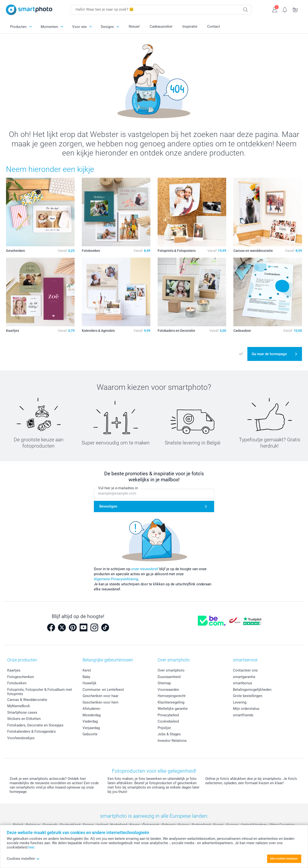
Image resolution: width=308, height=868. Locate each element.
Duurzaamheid (169, 677)
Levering (240, 702)
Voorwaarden (168, 690)
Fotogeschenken (21, 677)
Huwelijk (90, 683)
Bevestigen (108, 506)
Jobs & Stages (169, 734)
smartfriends (243, 715)
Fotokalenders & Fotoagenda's (32, 731)
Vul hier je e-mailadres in (118, 488)
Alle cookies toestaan (284, 859)
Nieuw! (134, 26)
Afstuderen (91, 709)
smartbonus (243, 683)
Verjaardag (91, 728)
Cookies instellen (23, 859)
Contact (214, 26)
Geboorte (90, 734)
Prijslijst (164, 728)
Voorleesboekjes (21, 738)
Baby (86, 677)
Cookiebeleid (168, 721)
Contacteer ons (245, 670)
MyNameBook (19, 706)
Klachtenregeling (171, 702)
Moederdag (92, 715)
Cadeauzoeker (161, 26)
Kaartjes (14, 670)
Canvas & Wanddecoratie (27, 700)
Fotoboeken (17, 683)
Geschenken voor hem (100, 702)
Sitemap (164, 683)
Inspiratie (190, 26)
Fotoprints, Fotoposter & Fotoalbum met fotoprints (40, 692)
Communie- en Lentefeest (103, 690)
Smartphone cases (22, 712)
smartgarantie (244, 677)
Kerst (87, 670)
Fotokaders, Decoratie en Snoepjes (35, 725)
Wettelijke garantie (173, 709)
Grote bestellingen (248, 696)
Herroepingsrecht (172, 696)
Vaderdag (90, 721)
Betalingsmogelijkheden (252, 690)
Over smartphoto (171, 670)
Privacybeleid (168, 715)
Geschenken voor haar (100, 696)
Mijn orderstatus (246, 709)
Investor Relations (172, 741)
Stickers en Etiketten (24, 719)
